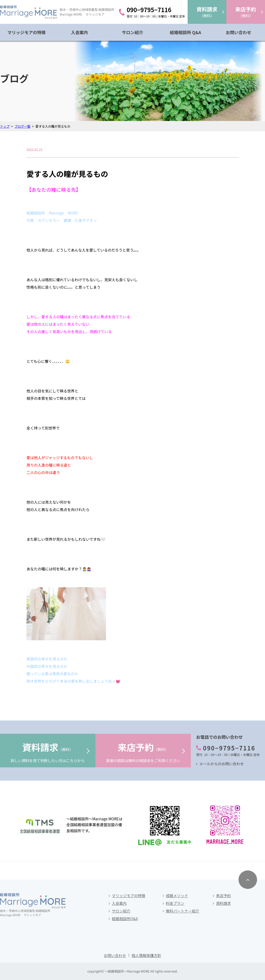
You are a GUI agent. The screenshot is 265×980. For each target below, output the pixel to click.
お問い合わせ (238, 32)
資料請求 (223, 903)
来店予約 (223, 896)
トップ (5, 126)
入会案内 (79, 32)
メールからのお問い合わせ (222, 764)
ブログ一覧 (23, 126)
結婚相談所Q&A (125, 919)
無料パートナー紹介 (183, 911)
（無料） (207, 12)
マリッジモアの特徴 (26, 32)
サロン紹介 (132, 32)
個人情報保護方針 (147, 955)
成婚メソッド (177, 896)
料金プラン (175, 903)
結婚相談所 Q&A (185, 32)
